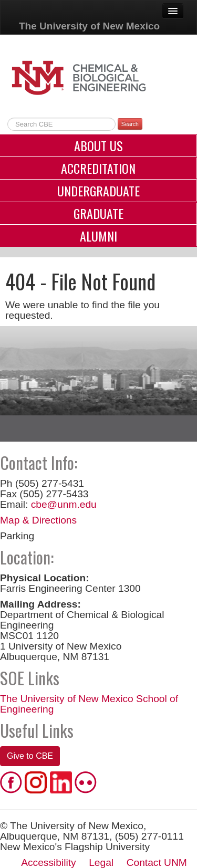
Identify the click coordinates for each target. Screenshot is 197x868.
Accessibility (49, 862)
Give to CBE (30, 756)
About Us (98, 145)
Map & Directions (38, 520)
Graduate (98, 213)
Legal (101, 862)
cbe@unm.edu (64, 504)
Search (130, 124)
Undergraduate (98, 191)
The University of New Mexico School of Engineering (89, 704)
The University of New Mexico (89, 26)
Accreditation (98, 168)
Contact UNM (157, 862)
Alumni (98, 236)
